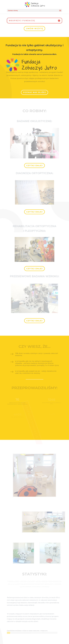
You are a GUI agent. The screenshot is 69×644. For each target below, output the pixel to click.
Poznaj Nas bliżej (35, 92)
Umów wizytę (34, 29)
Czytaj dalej (34, 165)
